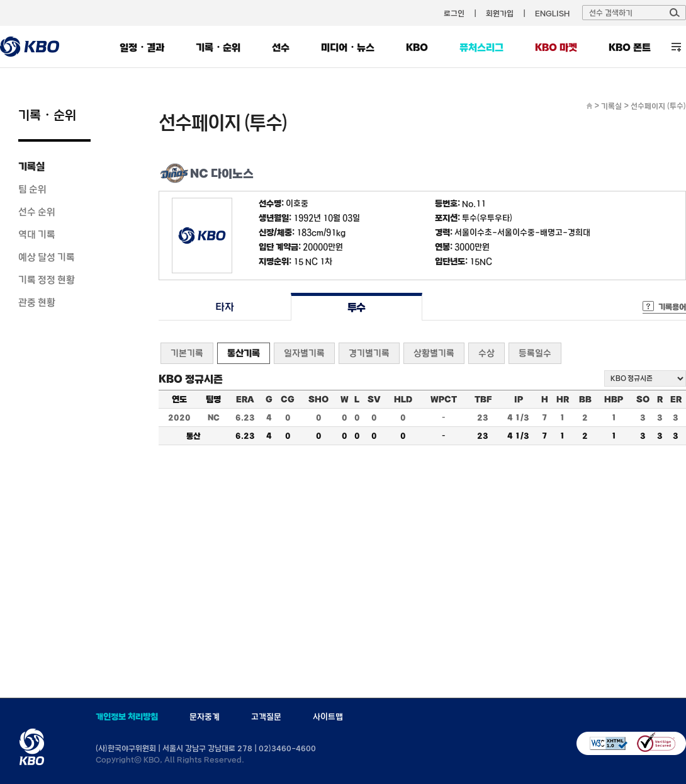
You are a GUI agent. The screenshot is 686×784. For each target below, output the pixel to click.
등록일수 (535, 353)
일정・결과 (142, 47)
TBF (483, 399)
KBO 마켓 (556, 47)
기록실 (31, 166)
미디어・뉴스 (348, 47)
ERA (245, 399)
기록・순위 (218, 47)
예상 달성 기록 (47, 257)
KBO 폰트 (630, 47)
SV (374, 399)
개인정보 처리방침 (127, 717)
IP (519, 399)
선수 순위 (37, 212)
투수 (357, 307)
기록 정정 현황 (47, 280)
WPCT (444, 399)
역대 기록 (37, 234)
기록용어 (672, 307)
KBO (417, 47)
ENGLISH (552, 13)
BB (585, 399)
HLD (403, 399)
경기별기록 (369, 353)
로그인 (454, 13)
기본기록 (187, 353)
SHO (318, 399)
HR (563, 399)
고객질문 (266, 717)
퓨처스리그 (481, 47)
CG (288, 399)
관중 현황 (37, 302)
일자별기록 (304, 353)
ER (676, 399)
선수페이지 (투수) (658, 106)
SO (643, 399)
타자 (224, 307)
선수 (281, 47)
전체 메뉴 (676, 47)
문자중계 (205, 717)
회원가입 (500, 13)
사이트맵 (328, 717)
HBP (614, 399)
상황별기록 (434, 353)
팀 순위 (32, 189)
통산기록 (244, 353)
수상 (486, 353)
